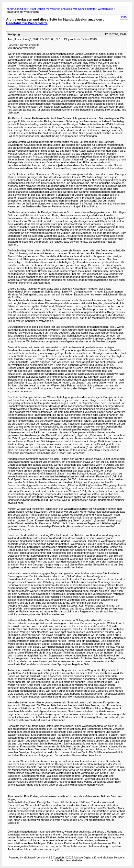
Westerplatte (105, 9)
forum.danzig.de (17, 9)
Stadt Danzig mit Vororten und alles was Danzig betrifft (62, 9)
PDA (124, 17)
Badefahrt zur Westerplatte (27, 23)
